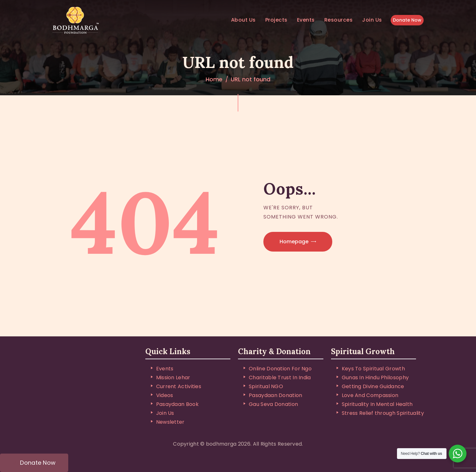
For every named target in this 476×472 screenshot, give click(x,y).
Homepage (294, 242)
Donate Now (407, 20)
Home (214, 79)
